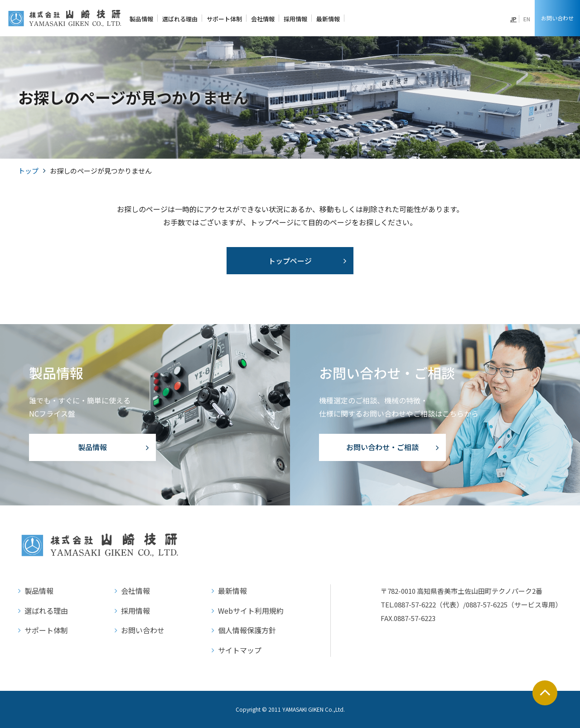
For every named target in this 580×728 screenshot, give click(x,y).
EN (527, 19)
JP (513, 19)
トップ (28, 171)
